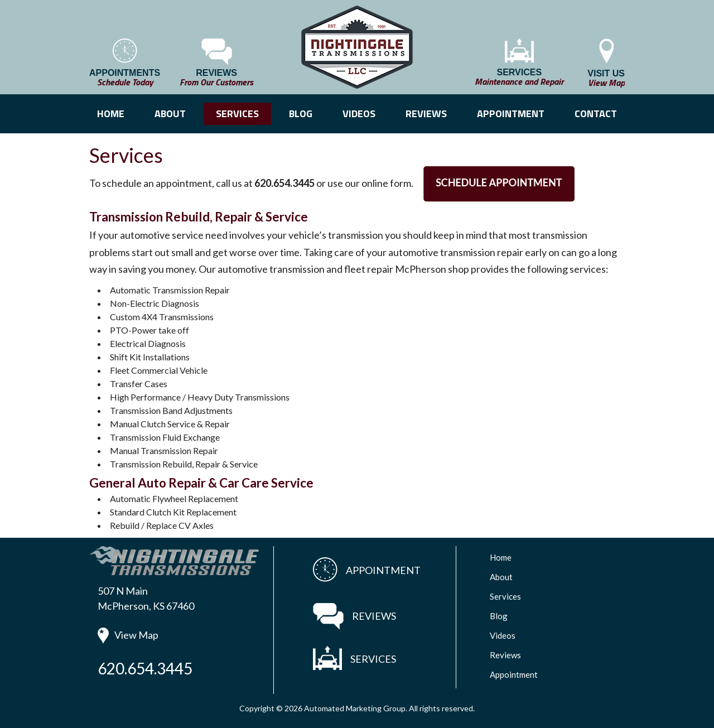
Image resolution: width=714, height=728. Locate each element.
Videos (503, 635)
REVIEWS (426, 114)
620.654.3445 (145, 668)
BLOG (301, 114)
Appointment (514, 674)
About (501, 577)
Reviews (505, 655)
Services (505, 596)
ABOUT (170, 114)
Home (501, 557)
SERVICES (237, 114)
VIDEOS (359, 114)
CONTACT (596, 114)
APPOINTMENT (511, 114)
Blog (499, 616)
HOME (111, 114)
